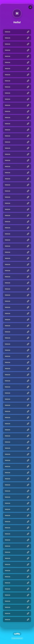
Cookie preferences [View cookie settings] (17, 638)
